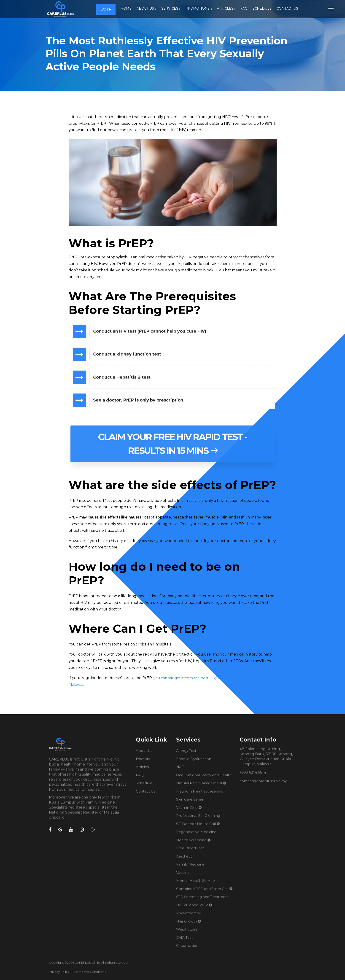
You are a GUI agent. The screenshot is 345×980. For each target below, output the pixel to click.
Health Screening (191, 844)
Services (170, 8)
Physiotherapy (189, 917)
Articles (225, 8)
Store (106, 9)
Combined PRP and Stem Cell (202, 892)
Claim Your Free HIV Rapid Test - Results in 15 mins (172, 451)
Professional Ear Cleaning (198, 819)
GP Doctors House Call (196, 827)
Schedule (262, 8)
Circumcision (187, 949)
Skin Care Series (190, 803)
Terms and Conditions (90, 976)
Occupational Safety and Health (204, 779)
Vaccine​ (183, 876)
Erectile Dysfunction (194, 763)
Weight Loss (187, 933)
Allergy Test (186, 755)
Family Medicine (190, 868)
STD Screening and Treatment (203, 901)
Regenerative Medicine (196, 836)
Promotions (197, 8)
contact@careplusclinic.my (263, 785)
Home (126, 8)
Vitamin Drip (187, 811)
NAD (180, 771)
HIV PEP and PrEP (192, 909)
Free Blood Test (190, 852)
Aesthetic (184, 860)
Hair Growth (187, 925)
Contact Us (287, 8)
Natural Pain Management (199, 787)
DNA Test (184, 941)
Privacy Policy (59, 976)
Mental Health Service (195, 884)
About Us (145, 8)
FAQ (244, 8)
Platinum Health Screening (200, 795)
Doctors (143, 763)
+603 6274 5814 (253, 776)
